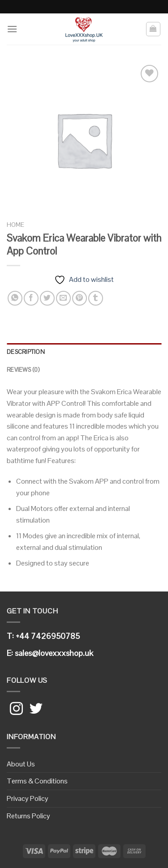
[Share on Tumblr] (96, 298)
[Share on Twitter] (47, 298)
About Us (21, 764)
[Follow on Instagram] (16, 710)
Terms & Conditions (37, 781)
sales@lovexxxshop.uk (54, 653)
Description (26, 352)
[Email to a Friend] (63, 298)
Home (15, 225)
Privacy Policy (28, 798)
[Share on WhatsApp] (15, 298)
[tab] (84, 352)
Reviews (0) (23, 370)
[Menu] (12, 29)
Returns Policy (28, 816)
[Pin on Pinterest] (80, 298)
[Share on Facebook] (31, 298)
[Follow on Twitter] (36, 710)
